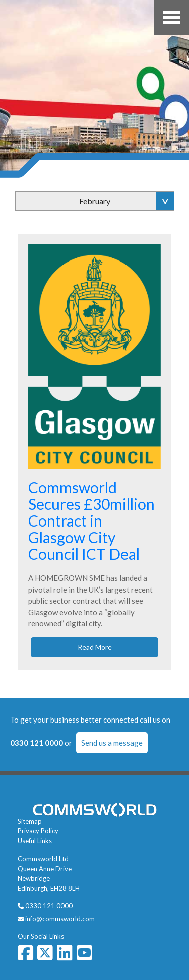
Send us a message (112, 743)
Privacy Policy (38, 831)
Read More (95, 647)
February (95, 201)
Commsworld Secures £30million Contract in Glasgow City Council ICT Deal (91, 520)
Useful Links (35, 841)
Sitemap (30, 821)
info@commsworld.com (60, 919)
